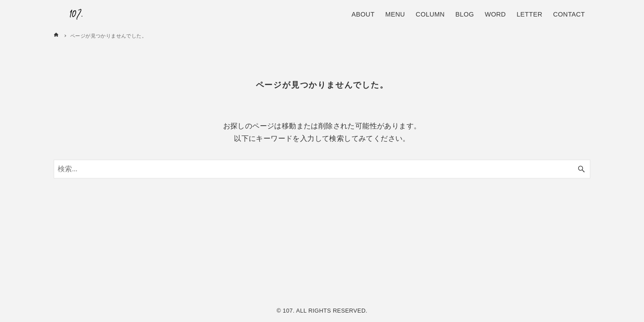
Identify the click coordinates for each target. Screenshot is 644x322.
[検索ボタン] (581, 169)
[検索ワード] (322, 169)
